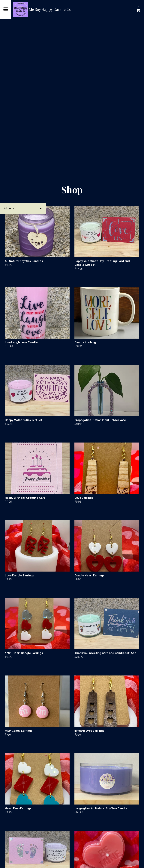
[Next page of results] (97, 853)
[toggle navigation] (6, 9)
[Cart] (138, 10)
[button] (23, 66)
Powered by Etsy (55, 862)
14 (92, 853)
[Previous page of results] (48, 853)
